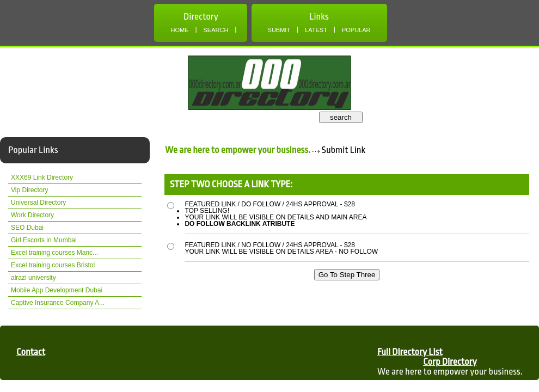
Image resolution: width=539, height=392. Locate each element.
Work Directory (32, 215)
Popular (356, 30)
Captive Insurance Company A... (58, 303)
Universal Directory (38, 203)
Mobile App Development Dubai (57, 290)
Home (179, 30)
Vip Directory (29, 190)
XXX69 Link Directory (42, 177)
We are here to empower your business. (238, 150)
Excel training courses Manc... (54, 253)
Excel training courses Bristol (53, 265)
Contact (31, 352)
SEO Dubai (27, 228)
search (341, 117)
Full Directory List (410, 352)
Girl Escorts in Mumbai (44, 240)
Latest (316, 30)
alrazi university (33, 278)
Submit (279, 30)
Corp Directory (450, 362)
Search (216, 30)
